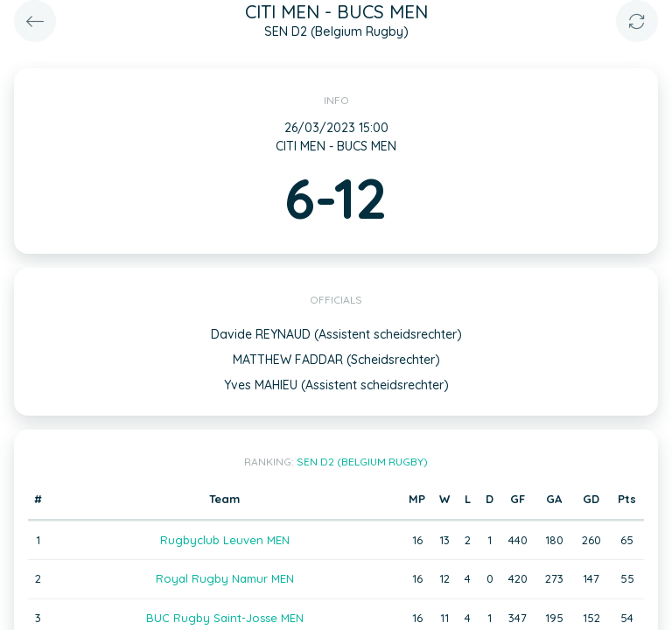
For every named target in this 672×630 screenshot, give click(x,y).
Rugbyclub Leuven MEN (225, 540)
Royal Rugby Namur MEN (225, 578)
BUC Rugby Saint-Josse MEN (225, 618)
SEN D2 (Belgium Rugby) (362, 462)
